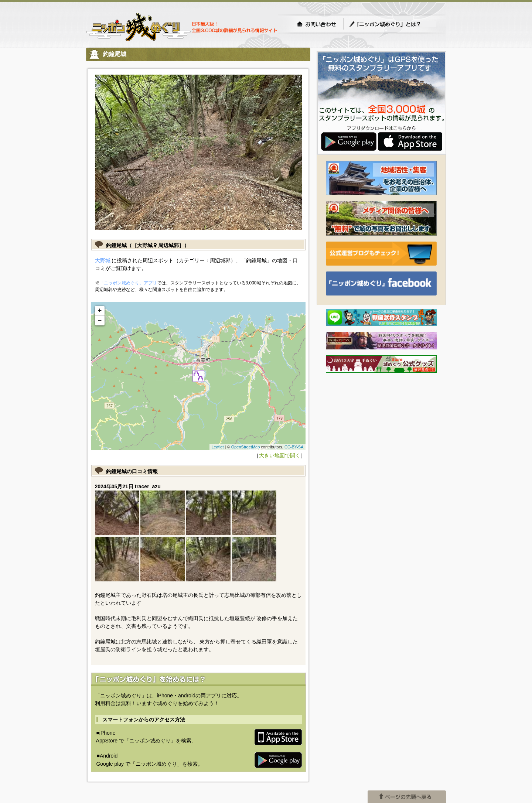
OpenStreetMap (246, 447)
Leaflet (217, 447)
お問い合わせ (316, 24)
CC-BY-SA (294, 447)
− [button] (100, 321)
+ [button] (100, 311)
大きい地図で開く (280, 455)
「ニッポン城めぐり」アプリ (128, 283)
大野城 (103, 260)
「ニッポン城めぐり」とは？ (392, 24)
